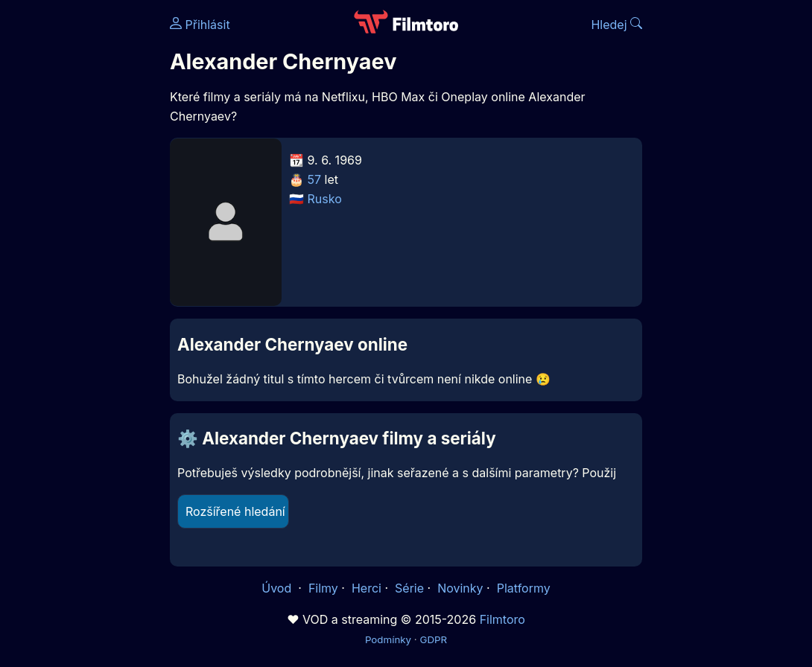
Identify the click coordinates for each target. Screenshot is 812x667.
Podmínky (388, 639)
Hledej (616, 25)
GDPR (433, 639)
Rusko (325, 199)
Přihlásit (200, 25)
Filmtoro (502, 619)
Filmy (323, 588)
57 (315, 179)
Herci (367, 588)
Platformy (524, 588)
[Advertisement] (80, 229)
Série (409, 588)
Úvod (278, 588)
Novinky (460, 588)
